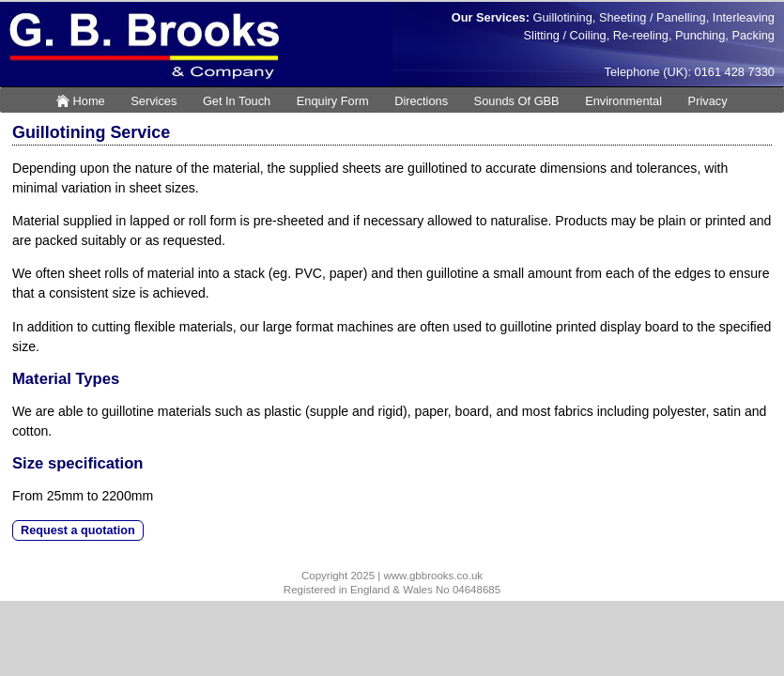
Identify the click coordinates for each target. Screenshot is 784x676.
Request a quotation (78, 530)
